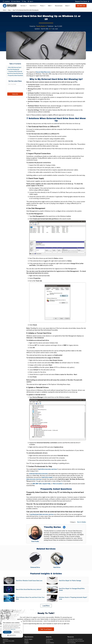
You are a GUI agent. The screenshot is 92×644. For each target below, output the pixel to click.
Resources (71, 637)
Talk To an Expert (46, 629)
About (67, 6)
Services (23, 6)
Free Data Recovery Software (75, 639)
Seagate (27, 643)
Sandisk (26, 641)
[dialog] (12, 629)
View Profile (35, 541)
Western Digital (28, 639)
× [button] (21, 622)
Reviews (48, 641)
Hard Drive (33, 6)
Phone (42, 6)
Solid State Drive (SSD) (8, 641)
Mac (4, 643)
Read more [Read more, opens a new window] (13, 629)
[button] (24, 6)
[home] (10, 6)
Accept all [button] (7, 632)
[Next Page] (46, 606)
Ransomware (59, 6)
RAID (49, 6)
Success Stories (50, 643)
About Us (49, 637)
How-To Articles (72, 643)
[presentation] (15, 90)
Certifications (49, 639)
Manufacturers (29, 637)
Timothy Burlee (41, 26)
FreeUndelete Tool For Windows (76, 641)
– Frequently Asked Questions (15, 75)
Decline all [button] (17, 632)
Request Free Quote (81, 1)
